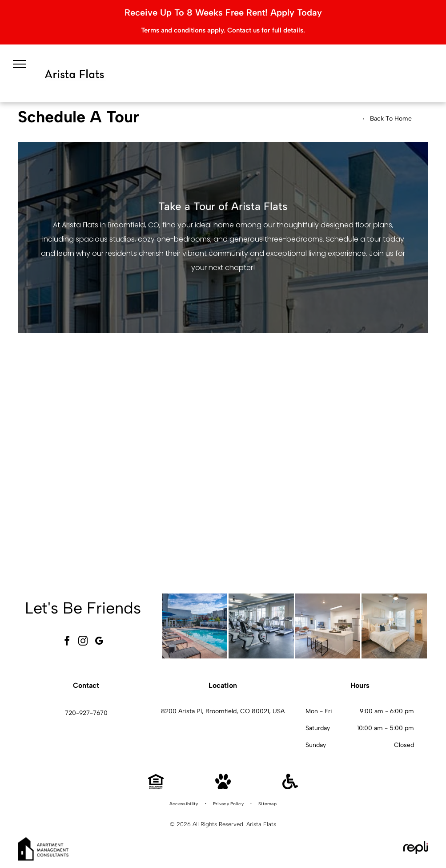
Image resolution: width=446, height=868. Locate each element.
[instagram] (83, 642)
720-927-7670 (86, 713)
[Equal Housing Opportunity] (156, 787)
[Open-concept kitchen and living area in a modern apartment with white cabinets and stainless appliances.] (328, 626)
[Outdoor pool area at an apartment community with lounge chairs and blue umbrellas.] (195, 626)
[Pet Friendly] (223, 787)
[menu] (20, 64)
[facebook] (67, 642)
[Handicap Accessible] (290, 787)
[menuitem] (185, 804)
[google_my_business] (99, 642)
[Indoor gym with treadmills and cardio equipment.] (261, 626)
